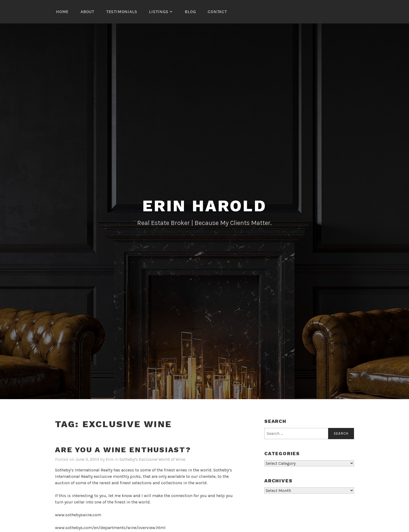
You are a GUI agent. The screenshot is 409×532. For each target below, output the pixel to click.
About (87, 12)
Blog (190, 12)
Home (62, 12)
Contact (217, 12)
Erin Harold (204, 206)
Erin (110, 459)
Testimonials (122, 12)
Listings (159, 12)
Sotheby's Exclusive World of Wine (152, 459)
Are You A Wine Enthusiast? (123, 450)
